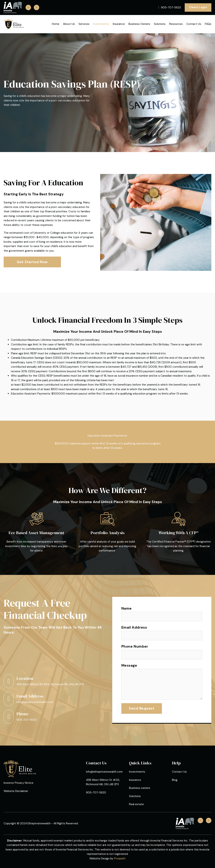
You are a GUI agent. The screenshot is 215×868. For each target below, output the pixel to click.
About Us (69, 24)
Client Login (198, 7)
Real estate (136, 804)
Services (84, 24)
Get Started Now (32, 262)
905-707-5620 (26, 720)
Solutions (160, 24)
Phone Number (135, 646)
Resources (176, 24)
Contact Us (194, 24)
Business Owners (139, 24)
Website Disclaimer (16, 791)
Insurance (119, 24)
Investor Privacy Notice (19, 783)
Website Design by (107, 858)
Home (56, 24)
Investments (101, 24)
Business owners (140, 788)
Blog (175, 780)
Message (129, 665)
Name (127, 608)
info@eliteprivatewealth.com (35, 702)
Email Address (134, 627)
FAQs (208, 24)
